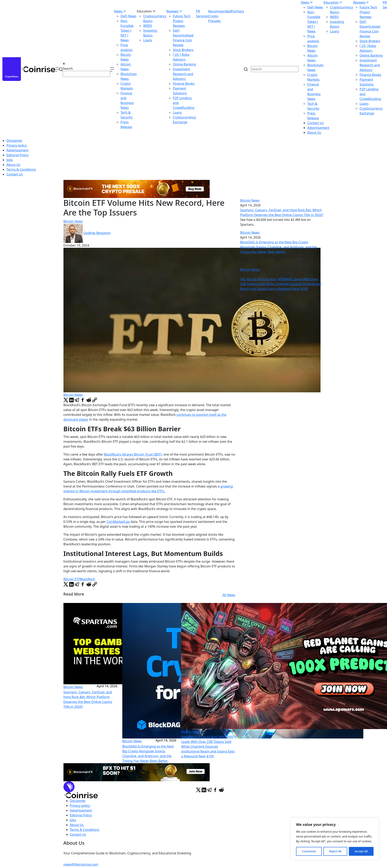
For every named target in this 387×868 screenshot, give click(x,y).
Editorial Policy (17, 155)
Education (146, 11)
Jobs (10, 160)
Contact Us (315, 123)
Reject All (335, 851)
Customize (309, 851)
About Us (314, 133)
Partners (238, 11)
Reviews (174, 11)
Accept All (361, 851)
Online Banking (184, 64)
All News (229, 595)
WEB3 (148, 26)
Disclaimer (14, 141)
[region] (335, 839)
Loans (148, 40)
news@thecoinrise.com (81, 864)
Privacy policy (17, 145)
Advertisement (318, 128)
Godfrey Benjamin (97, 233)
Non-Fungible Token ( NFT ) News (127, 31)
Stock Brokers (183, 50)
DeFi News (128, 16)
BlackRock (87, 579)
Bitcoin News (73, 221)
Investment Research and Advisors (183, 74)
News (120, 11)
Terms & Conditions (21, 169)
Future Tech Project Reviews (182, 21)
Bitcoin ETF (72, 579)
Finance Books (184, 84)
